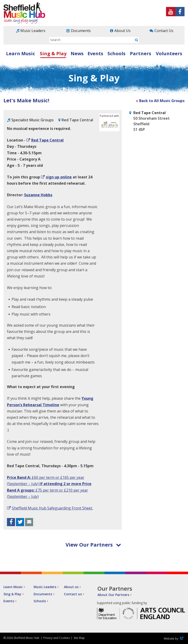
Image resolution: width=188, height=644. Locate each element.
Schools (116, 53)
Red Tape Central (47, 140)
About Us (122, 31)
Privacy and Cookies (56, 638)
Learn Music (20, 53)
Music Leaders (33, 31)
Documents (81, 31)
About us (71, 587)
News (77, 53)
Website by (174, 639)
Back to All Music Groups (162, 101)
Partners (141, 53)
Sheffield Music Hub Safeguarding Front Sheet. (52, 508)
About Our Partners (113, 595)
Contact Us (164, 31)
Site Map (79, 638)
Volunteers (169, 53)
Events (95, 53)
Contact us (73, 594)
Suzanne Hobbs (38, 195)
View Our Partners (93, 544)
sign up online (59, 177)
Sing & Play (53, 53)
